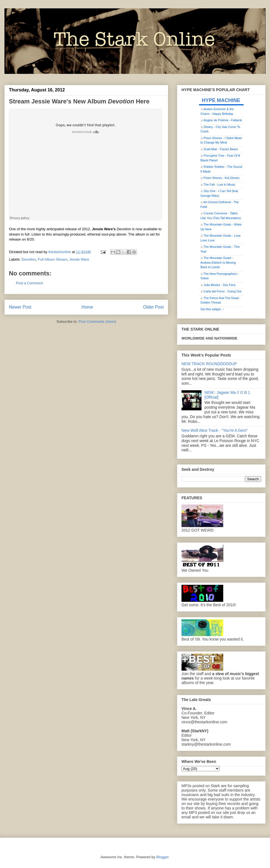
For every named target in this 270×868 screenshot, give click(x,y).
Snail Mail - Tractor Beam (221, 149)
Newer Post (20, 307)
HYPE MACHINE (221, 100)
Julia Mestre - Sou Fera (219, 285)
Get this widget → (213, 309)
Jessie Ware (79, 259)
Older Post (153, 307)
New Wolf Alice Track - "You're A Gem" (215, 430)
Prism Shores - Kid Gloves (221, 178)
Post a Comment (29, 283)
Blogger (162, 857)
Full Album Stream (53, 259)
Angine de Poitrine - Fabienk (223, 120)
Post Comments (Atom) (97, 322)
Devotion (29, 259)
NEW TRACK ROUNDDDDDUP (209, 364)
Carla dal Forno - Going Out (222, 291)
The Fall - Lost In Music (219, 185)
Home (87, 307)
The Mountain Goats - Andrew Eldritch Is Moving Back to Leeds (218, 262)
